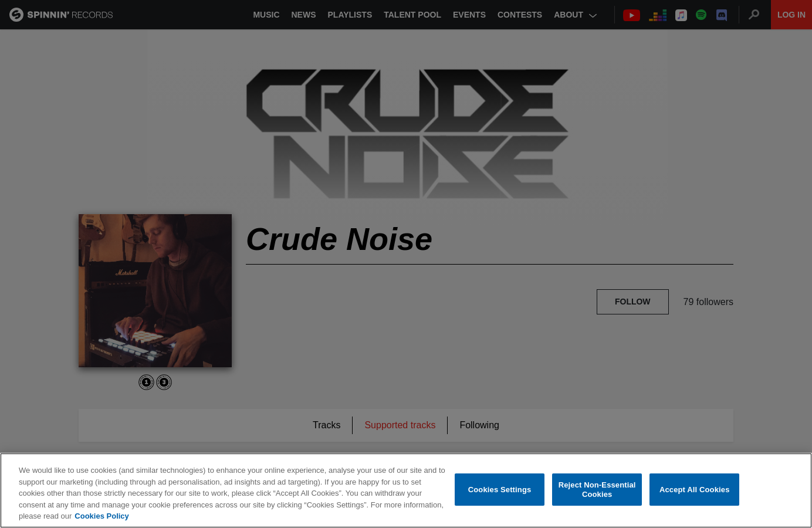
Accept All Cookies (695, 490)
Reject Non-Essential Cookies (597, 490)
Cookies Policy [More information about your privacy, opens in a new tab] (101, 517)
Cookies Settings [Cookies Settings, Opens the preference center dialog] (500, 490)
